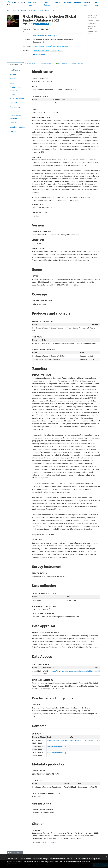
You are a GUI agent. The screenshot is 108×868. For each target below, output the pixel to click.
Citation (13, 131)
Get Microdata (41, 24)
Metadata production (18, 127)
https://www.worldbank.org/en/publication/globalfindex (73, 671)
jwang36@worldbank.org (56, 753)
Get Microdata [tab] (61, 64)
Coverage (14, 83)
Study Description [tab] (15, 64)
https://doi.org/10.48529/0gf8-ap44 (45, 36)
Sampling (13, 94)
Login (97, 4)
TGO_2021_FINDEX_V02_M (46, 11)
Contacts (13, 123)
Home (9, 11)
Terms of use (87, 4)
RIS (43, 842)
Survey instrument (17, 99)
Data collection (16, 103)
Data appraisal (15, 107)
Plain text (54, 842)
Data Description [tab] (31, 64)
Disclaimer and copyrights (16, 117)
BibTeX (47, 842)
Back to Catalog (15, 852)
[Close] (106, 857)
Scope (12, 79)
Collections (67, 3)
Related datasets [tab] (77, 64)
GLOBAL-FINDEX (31, 11)
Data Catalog (47, 4)
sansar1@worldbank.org (56, 747)
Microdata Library (32, 4)
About (57, 3)
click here (86, 862)
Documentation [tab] (46, 64)
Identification (15, 70)
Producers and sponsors (16, 88)
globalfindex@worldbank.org (58, 740)
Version (13, 74)
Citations (78, 3)
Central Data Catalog (18, 11)
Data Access (15, 112)
